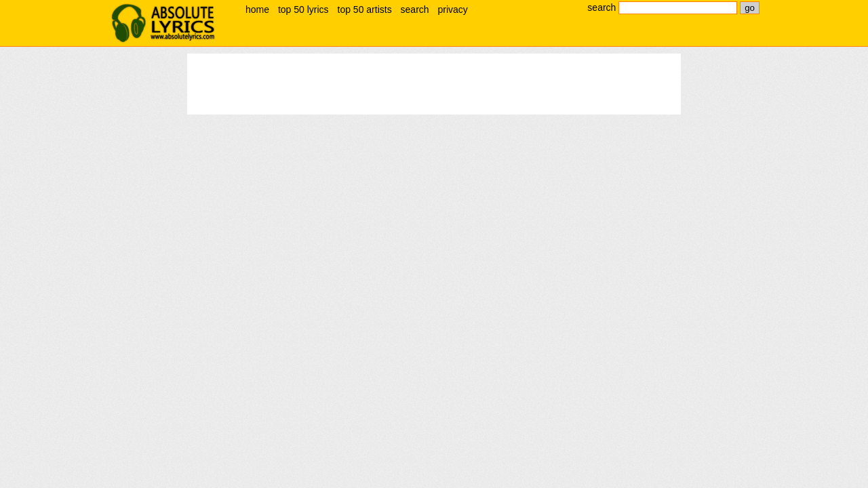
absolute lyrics (163, 23)
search (415, 9)
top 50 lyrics (303, 9)
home (257, 9)
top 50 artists (365, 9)
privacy (452, 9)
